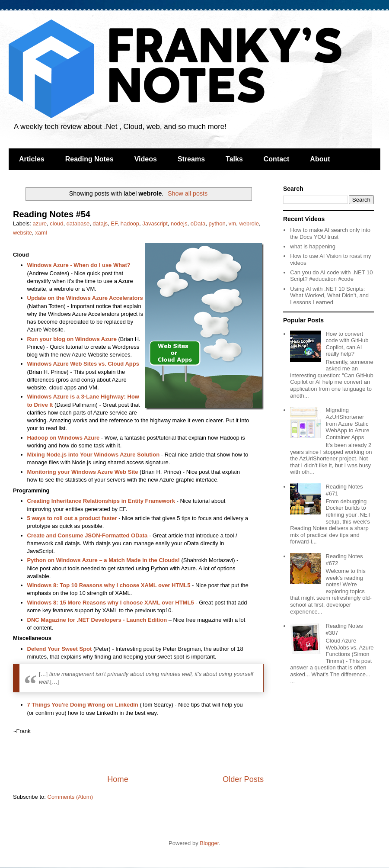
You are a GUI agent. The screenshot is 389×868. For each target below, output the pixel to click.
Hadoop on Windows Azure (64, 438)
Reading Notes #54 (52, 214)
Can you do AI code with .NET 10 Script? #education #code (331, 276)
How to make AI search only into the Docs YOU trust (330, 233)
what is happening (313, 246)
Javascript (155, 223)
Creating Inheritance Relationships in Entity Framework (102, 501)
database (78, 223)
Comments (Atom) (70, 797)
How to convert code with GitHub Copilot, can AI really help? (347, 344)
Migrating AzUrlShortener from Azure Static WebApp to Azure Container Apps (347, 423)
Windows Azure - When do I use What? (79, 265)
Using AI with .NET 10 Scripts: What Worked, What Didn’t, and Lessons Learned (329, 296)
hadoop (130, 223)
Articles (32, 159)
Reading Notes (89, 159)
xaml (41, 233)
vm (232, 223)
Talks (234, 159)
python (217, 223)
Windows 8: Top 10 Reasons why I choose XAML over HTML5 (109, 585)
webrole (249, 223)
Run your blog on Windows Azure (72, 339)
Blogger (209, 843)
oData (198, 223)
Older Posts (243, 779)
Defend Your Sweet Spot (60, 649)
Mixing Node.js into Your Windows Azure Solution (94, 455)
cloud (56, 223)
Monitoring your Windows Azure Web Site (83, 472)
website (22, 233)
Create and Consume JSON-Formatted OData (88, 535)
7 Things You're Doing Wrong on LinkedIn (83, 705)
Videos (146, 159)
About (320, 159)
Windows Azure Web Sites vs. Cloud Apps (83, 364)
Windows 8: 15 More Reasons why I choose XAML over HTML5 (111, 603)
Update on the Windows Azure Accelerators (85, 298)
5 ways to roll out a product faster (72, 518)
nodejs (179, 223)
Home (118, 779)
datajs (100, 223)
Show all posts (188, 193)
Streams (191, 159)
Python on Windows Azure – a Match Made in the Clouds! (104, 560)
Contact (277, 159)
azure (40, 223)
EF (114, 223)
